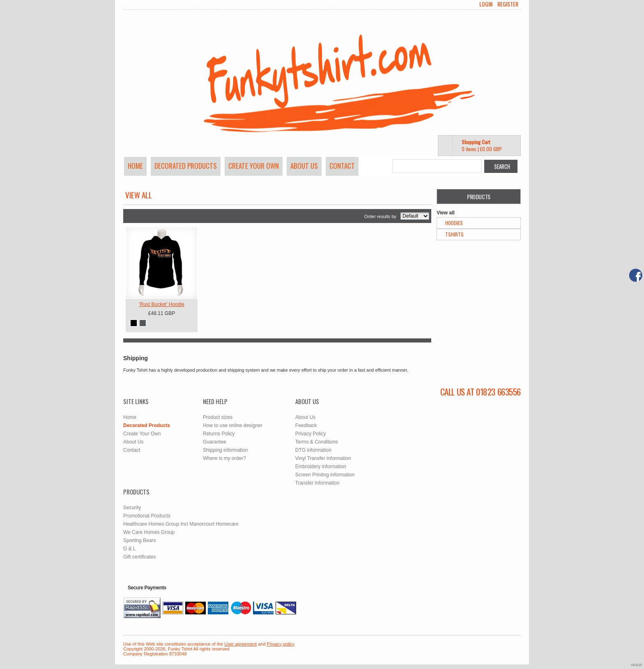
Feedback (306, 425)
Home (135, 166)
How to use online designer (233, 425)
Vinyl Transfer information (323, 458)
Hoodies (454, 223)
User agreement (240, 644)
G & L (130, 549)
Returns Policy (219, 434)
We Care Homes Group (149, 532)
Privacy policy (281, 644)
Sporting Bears (139, 540)
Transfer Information (317, 483)
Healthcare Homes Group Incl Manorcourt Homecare (181, 524)
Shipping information (225, 450)
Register (508, 4)
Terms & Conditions (317, 442)
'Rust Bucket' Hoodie (162, 304)
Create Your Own (254, 166)
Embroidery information (321, 467)
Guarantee (215, 442)
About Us (304, 166)
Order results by (380, 216)
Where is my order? (224, 458)
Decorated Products (186, 166)
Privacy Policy (311, 434)
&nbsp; (162, 263)
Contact (342, 166)
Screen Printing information (325, 475)
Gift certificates (139, 557)
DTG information (313, 450)
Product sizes (218, 417)
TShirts (454, 234)
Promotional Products (147, 516)
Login (486, 4)
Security (132, 508)
